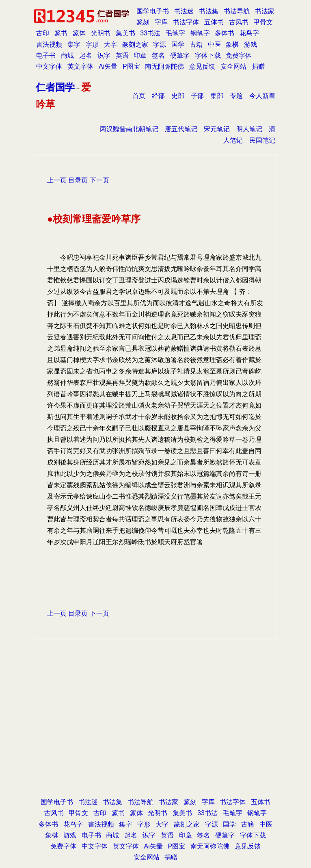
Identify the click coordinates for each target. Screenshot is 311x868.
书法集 (209, 11)
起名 (86, 55)
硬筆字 (180, 55)
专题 (236, 96)
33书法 (150, 33)
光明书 (101, 33)
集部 (217, 96)
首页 (139, 96)
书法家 (265, 11)
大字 (110, 44)
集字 (74, 44)
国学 (178, 44)
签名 (158, 55)
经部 (158, 96)
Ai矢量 (108, 66)
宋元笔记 (217, 129)
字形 (92, 44)
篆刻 (143, 22)
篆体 (79, 33)
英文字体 (80, 66)
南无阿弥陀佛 (164, 66)
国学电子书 (153, 11)
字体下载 (208, 55)
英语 (122, 55)
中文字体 (49, 66)
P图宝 (131, 66)
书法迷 (184, 11)
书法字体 (186, 22)
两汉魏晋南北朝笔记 (129, 129)
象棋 (232, 44)
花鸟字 (249, 33)
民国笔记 (262, 140)
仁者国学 (55, 87)
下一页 (99, 180)
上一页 (57, 180)
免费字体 (239, 55)
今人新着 (262, 96)
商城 (67, 55)
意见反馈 (202, 66)
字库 (161, 22)
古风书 (239, 22)
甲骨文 (263, 22)
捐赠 (258, 66)
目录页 (78, 180)
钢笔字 (200, 33)
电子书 (46, 55)
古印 (43, 33)
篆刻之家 (135, 44)
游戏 (251, 44)
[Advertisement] (155, 731)
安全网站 (233, 66)
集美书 (125, 33)
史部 (178, 96)
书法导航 (237, 11)
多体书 (225, 33)
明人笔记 (249, 129)
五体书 (214, 22)
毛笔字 (175, 33)
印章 (140, 55)
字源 (160, 44)
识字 (104, 55)
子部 (197, 96)
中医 (214, 44)
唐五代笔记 (181, 129)
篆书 (61, 33)
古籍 (196, 44)
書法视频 (49, 44)
